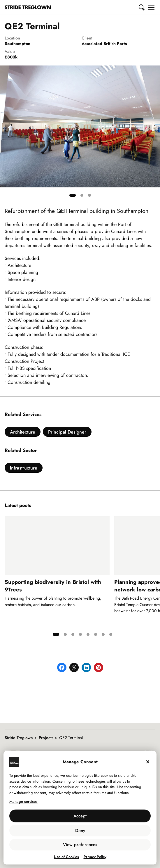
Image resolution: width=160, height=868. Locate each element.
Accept (80, 816)
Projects (46, 738)
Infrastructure (24, 468)
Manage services (23, 801)
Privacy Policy (95, 857)
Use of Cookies (66, 857)
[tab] (73, 195)
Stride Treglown (19, 738)
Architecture (23, 432)
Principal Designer (67, 432)
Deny (80, 831)
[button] (142, 7)
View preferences (80, 845)
